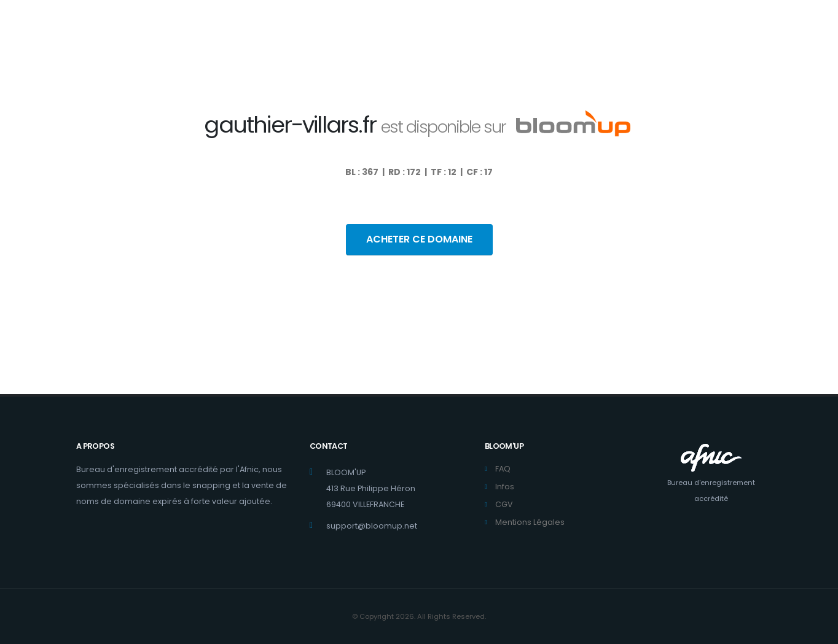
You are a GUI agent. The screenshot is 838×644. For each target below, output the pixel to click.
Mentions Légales (530, 522)
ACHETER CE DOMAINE (419, 239)
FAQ (503, 469)
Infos (505, 487)
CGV (504, 504)
